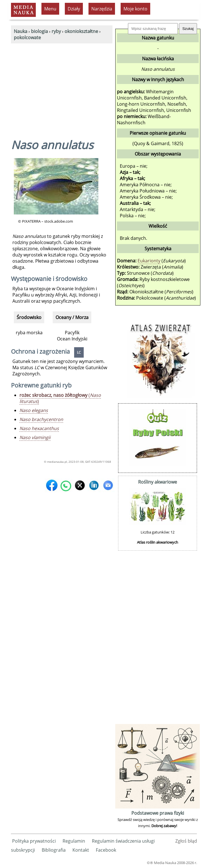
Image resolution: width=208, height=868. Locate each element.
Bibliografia (54, 850)
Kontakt (81, 850)
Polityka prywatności (34, 841)
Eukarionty (149, 261)
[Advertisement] (62, 86)
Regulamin (74, 841)
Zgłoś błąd (186, 841)
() (60, 398)
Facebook (106, 850)
